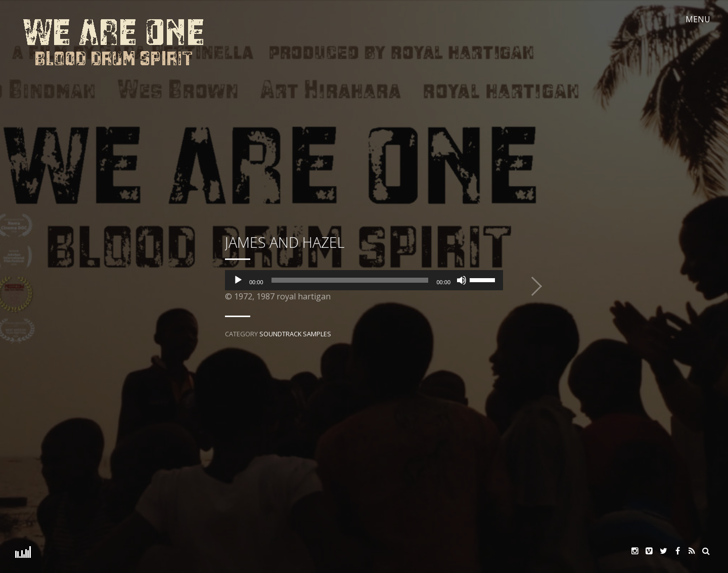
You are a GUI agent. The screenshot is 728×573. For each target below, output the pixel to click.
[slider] (350, 280)
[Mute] (462, 280)
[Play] (238, 280)
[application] (364, 280)
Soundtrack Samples (295, 334)
